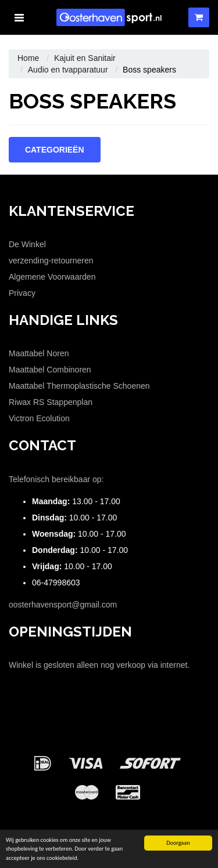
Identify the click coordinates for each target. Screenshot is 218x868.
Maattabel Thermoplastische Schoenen (79, 386)
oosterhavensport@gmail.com (63, 605)
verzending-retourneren (51, 261)
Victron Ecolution (39, 418)
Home (28, 58)
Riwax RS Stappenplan (51, 402)
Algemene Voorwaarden (52, 277)
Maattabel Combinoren (50, 370)
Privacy (22, 293)
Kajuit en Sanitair (85, 58)
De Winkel (27, 244)
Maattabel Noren (39, 353)
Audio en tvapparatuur (68, 70)
